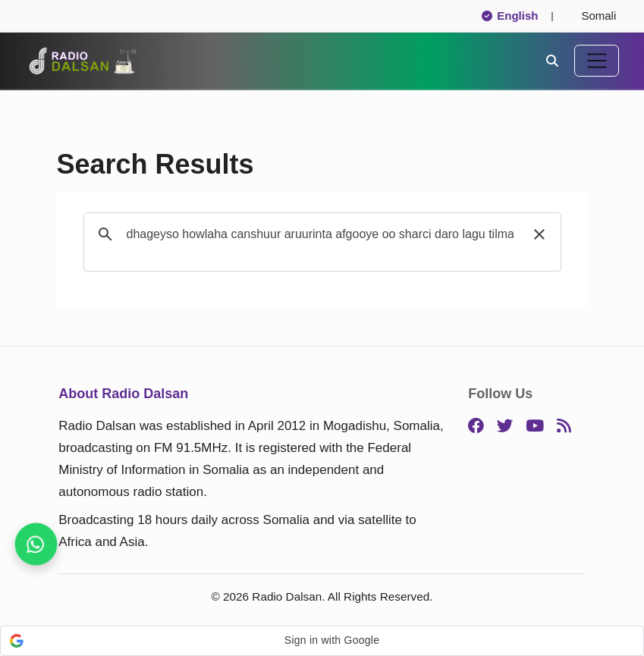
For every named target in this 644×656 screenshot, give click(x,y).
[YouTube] (535, 427)
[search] (320, 234)
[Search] (552, 60)
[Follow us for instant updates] (36, 544)
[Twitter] (505, 427)
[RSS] (564, 427)
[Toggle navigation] (597, 61)
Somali (592, 16)
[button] (539, 234)
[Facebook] (476, 427)
